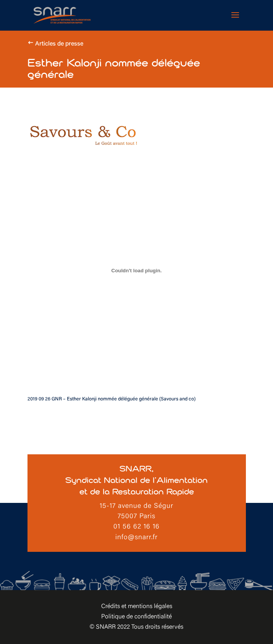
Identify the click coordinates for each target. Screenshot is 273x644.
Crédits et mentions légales (137, 607)
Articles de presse (59, 44)
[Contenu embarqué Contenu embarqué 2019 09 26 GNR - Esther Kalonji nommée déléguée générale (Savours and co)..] (137, 270)
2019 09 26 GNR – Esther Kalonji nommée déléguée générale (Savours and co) (111, 399)
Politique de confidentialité (136, 617)
